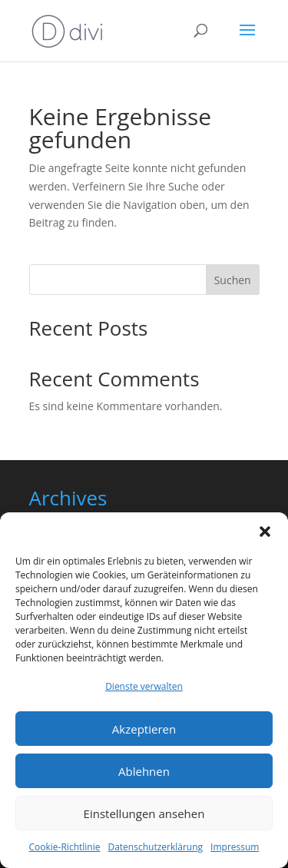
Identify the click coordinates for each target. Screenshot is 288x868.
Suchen (233, 280)
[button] (265, 532)
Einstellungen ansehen (144, 813)
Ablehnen (144, 771)
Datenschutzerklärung (155, 847)
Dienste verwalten (144, 686)
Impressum (235, 847)
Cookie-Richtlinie (65, 847)
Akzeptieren (144, 729)
